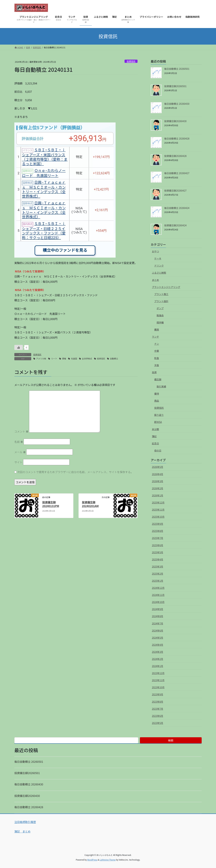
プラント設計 (161, 301)
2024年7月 (158, 623)
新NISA (158, 422)
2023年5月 (158, 723)
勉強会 (160, 315)
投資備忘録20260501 (175, 86)
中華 (157, 351)
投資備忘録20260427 (175, 191)
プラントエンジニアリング (166, 287)
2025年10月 (158, 517)
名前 (19, 442)
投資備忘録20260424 (175, 225)
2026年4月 (158, 474)
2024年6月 (158, 631)
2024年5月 (158, 638)
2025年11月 (158, 510)
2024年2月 (158, 659)
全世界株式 (87, 358)
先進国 (74, 358)
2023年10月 (158, 687)
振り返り (159, 415)
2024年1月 (158, 666)
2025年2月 (158, 574)
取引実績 (161, 386)
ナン (157, 344)
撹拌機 (160, 322)
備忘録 (158, 379)
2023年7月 (158, 709)
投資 (154, 372)
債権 (64, 358)
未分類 (155, 429)
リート (54, 358)
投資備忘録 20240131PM (51, 504)
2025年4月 (158, 559)
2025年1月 (158, 581)
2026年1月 (158, 495)
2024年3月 (158, 652)
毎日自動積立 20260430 (177, 104)
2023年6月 (158, 716)
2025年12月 (158, 502)
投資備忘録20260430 (175, 121)
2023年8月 (158, 702)
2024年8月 (158, 616)
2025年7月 (158, 538)
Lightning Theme (108, 860)
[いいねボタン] (19, 347)
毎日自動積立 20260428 (177, 139)
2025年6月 (158, 545)
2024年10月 (158, 602)
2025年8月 (158, 531)
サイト (18, 462)
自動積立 (114, 358)
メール (20, 452)
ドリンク (159, 266)
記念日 (155, 443)
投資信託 (131, 61)
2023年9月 (158, 694)
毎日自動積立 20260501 (177, 69)
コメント (21, 431)
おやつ (155, 251)
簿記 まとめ (22, 831)
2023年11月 (158, 680)
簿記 (154, 436)
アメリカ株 (41, 358)
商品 (157, 401)
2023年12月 (158, 673)
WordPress (92, 860)
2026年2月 (158, 488)
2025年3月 (158, 567)
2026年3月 (158, 481)
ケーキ (158, 258)
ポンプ (160, 308)
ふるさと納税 (159, 273)
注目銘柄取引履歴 (25, 822)
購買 (157, 330)
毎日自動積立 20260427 (177, 173)
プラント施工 (161, 294)
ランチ (155, 337)
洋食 (157, 365)
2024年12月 (158, 588)
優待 (157, 394)
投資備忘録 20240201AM (90, 504)
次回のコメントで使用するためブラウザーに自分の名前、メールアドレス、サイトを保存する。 (75, 472)
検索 (171, 740)
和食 (157, 358)
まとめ (155, 280)
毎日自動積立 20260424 (177, 208)
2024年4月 (158, 645)
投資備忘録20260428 (175, 156)
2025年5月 (158, 552)
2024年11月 (158, 595)
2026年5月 (158, 467)
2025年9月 (158, 524)
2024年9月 (158, 609)
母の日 (158, 450)
